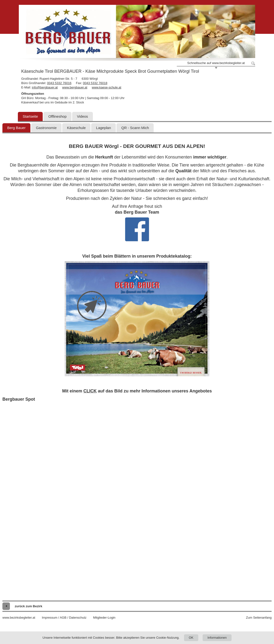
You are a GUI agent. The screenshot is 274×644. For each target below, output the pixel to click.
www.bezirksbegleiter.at (19, 618)
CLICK (90, 391)
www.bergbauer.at (75, 87)
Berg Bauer (16, 128)
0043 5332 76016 (59, 83)
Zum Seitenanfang (259, 618)
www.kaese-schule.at (107, 87)
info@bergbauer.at (45, 87)
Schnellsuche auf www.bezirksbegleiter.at (216, 63)
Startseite (30, 116)
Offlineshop (57, 116)
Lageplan (103, 128)
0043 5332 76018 (95, 83)
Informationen (217, 638)
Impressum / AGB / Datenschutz (64, 618)
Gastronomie (46, 128)
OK (191, 638)
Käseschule (76, 128)
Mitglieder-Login (104, 618)
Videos (82, 116)
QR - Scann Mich (135, 128)
